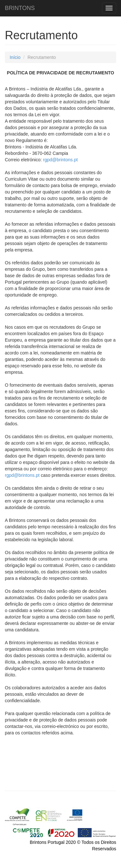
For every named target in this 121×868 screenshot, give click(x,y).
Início (15, 57)
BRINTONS (20, 7)
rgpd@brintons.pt (60, 160)
